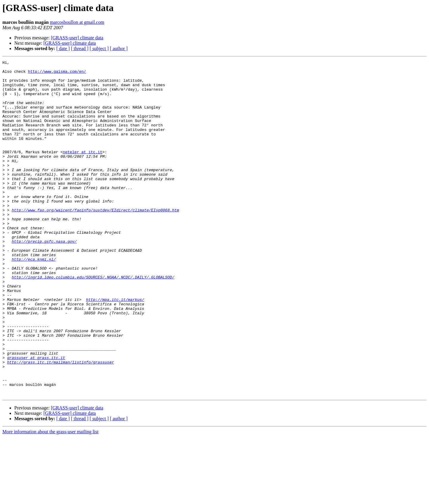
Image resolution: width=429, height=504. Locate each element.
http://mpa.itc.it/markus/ (115, 348)
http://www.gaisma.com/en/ (57, 74)
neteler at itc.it (83, 171)
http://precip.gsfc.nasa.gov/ (44, 278)
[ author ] (119, 48)
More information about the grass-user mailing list (50, 499)
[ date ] (63, 48)
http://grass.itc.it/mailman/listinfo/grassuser (61, 423)
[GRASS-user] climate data (77, 38)
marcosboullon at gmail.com (77, 22)
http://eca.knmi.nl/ (34, 299)
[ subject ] (99, 48)
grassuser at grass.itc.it (36, 418)
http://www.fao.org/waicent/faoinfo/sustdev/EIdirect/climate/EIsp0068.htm (95, 240)
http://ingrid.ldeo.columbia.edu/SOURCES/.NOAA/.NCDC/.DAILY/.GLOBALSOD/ (93, 321)
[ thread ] (80, 48)
